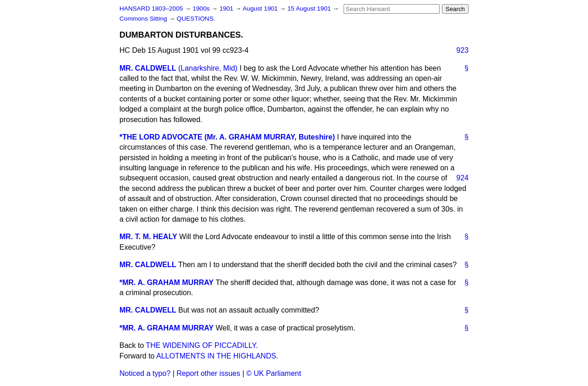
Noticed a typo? (145, 373)
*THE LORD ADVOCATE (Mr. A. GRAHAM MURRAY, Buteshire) (227, 137)
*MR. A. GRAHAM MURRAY (167, 283)
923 (462, 50)
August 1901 (261, 8)
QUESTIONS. (196, 19)
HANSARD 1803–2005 (151, 8)
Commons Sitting (144, 19)
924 (462, 178)
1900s (202, 8)
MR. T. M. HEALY (148, 237)
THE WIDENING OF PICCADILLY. (202, 345)
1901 (227, 8)
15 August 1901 (310, 8)
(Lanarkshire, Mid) (208, 68)
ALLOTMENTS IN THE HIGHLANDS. (217, 356)
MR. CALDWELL (148, 68)
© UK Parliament (274, 373)
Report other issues (208, 373)
